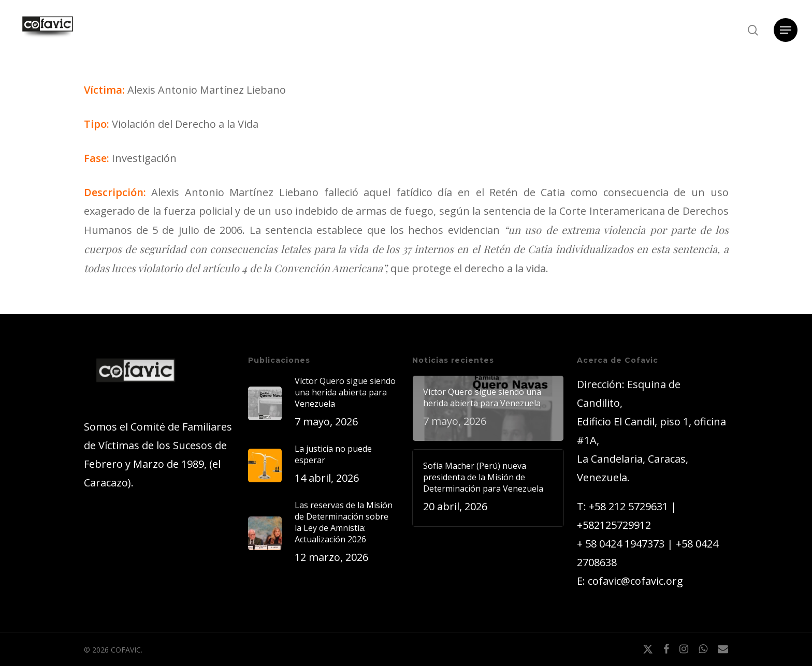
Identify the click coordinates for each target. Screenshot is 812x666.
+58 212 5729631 (628, 506)
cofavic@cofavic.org (635, 581)
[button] (786, 30)
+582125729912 (614, 525)
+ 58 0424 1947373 (621, 544)
